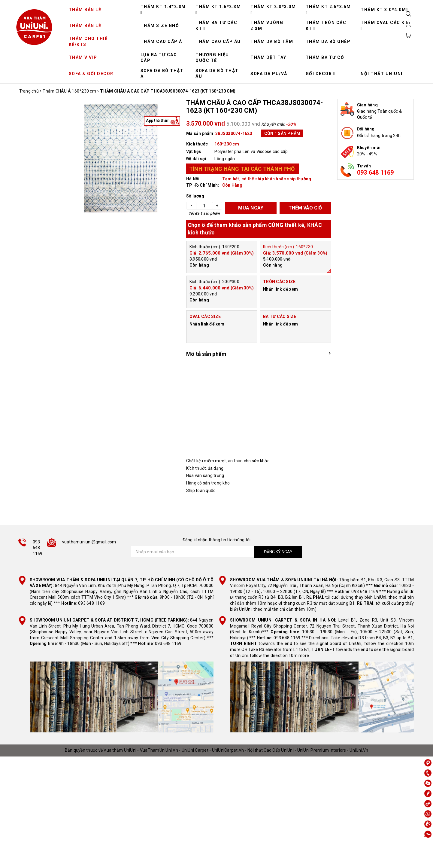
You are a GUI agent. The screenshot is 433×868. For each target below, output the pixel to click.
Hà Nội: (194, 179)
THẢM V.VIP (83, 57)
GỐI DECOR (321, 74)
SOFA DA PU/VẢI (270, 74)
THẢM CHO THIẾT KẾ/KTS (90, 41)
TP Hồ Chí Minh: (203, 185)
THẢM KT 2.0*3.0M (273, 10)
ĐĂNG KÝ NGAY (278, 552)
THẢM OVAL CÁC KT (384, 26)
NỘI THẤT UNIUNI (382, 74)
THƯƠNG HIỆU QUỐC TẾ (212, 58)
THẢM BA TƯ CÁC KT (216, 26)
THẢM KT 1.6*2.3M (218, 10)
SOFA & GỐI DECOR (91, 74)
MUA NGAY (251, 208)
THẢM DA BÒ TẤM (272, 41)
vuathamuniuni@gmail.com (89, 542)
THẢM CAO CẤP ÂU (218, 41)
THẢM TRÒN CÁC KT (326, 26)
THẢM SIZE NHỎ (160, 26)
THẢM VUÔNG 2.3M (267, 26)
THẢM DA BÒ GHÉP (328, 41)
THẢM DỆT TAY (268, 57)
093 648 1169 (375, 173)
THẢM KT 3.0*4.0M (384, 10)
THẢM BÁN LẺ (85, 10)
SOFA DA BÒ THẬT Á (162, 74)
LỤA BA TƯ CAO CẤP (159, 58)
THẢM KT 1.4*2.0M (163, 10)
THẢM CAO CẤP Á (161, 41)
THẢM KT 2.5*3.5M (328, 10)
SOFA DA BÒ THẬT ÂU (217, 74)
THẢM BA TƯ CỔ (325, 57)
